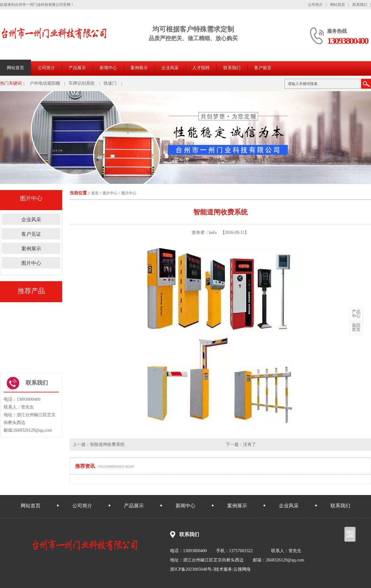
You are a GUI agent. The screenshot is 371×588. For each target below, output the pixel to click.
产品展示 (77, 68)
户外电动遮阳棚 (45, 83)
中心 (356, 314)
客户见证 (31, 234)
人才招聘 (201, 68)
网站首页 (338, 5)
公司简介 (315, 5)
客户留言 (263, 68)
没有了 (249, 444)
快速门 (110, 83)
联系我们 (360, 5)
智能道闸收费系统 (107, 444)
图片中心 (110, 193)
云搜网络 (242, 569)
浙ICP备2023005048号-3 (192, 569)
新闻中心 (108, 68)
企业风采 (170, 68)
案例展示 (139, 68)
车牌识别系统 (82, 83)
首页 (95, 193)
